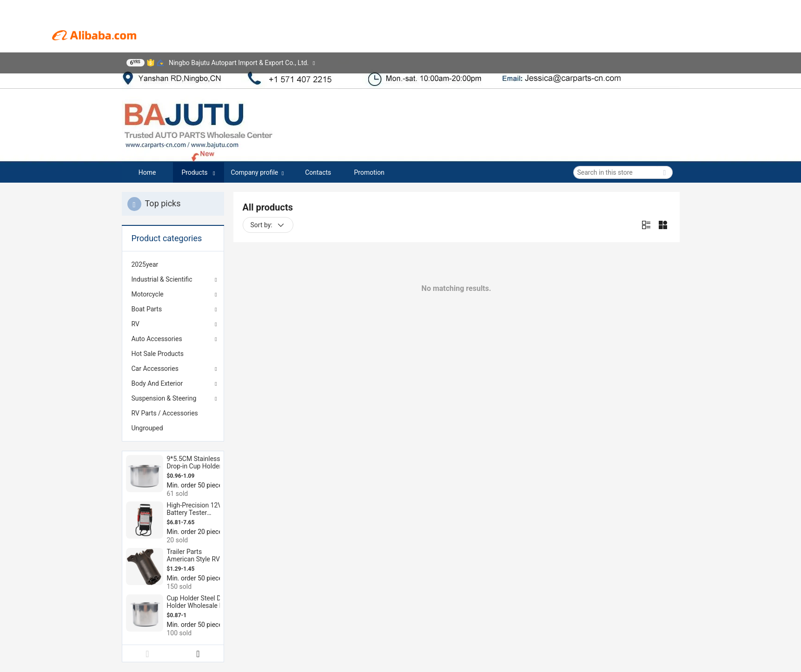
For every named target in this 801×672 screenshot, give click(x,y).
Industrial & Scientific (162, 279)
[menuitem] (173, 264)
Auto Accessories (157, 339)
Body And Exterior (157, 383)
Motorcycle (148, 294)
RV (136, 324)
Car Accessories (155, 369)
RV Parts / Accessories (165, 413)
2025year (145, 264)
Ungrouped (147, 428)
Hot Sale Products (158, 354)
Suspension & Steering (164, 398)
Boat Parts (147, 309)
